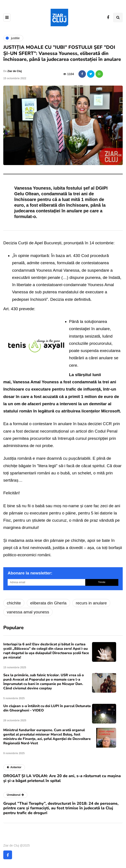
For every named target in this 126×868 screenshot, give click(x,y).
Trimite (102, 582)
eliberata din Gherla (48, 603)
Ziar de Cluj (15, 71)
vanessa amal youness (28, 612)
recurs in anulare (91, 603)
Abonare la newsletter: (30, 573)
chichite (14, 603)
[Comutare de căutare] (118, 18)
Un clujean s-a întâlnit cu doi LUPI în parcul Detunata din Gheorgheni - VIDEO (47, 708)
